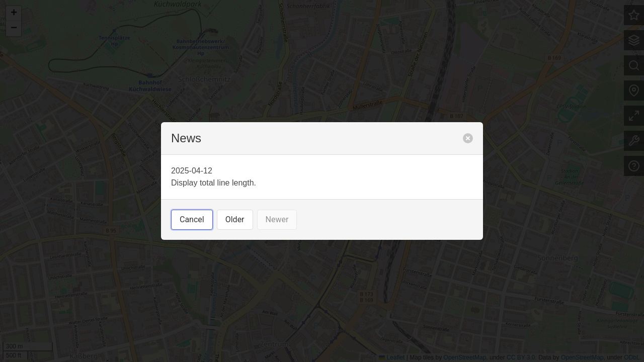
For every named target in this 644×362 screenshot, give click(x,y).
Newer (277, 219)
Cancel (192, 219)
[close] (468, 138)
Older (235, 219)
